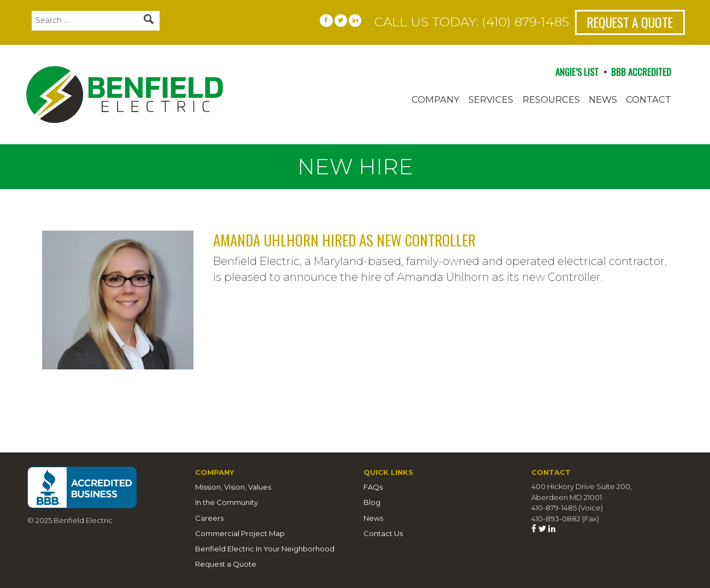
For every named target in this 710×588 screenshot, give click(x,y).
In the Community (227, 502)
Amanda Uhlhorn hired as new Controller (344, 240)
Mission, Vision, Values (233, 487)
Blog (372, 502)
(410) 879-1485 (525, 22)
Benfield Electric (163, 95)
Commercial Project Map (240, 533)
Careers (209, 518)
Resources (551, 99)
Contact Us (383, 533)
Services (491, 99)
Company (436, 99)
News (603, 99)
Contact (649, 99)
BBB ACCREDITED (641, 72)
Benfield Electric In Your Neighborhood (265, 549)
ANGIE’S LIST (577, 72)
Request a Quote (630, 22)
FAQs (373, 487)
